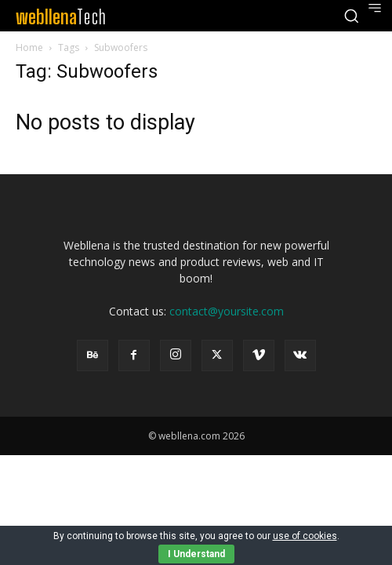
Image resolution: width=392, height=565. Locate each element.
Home (29, 47)
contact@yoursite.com (227, 311)
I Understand (196, 554)
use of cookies (305, 536)
